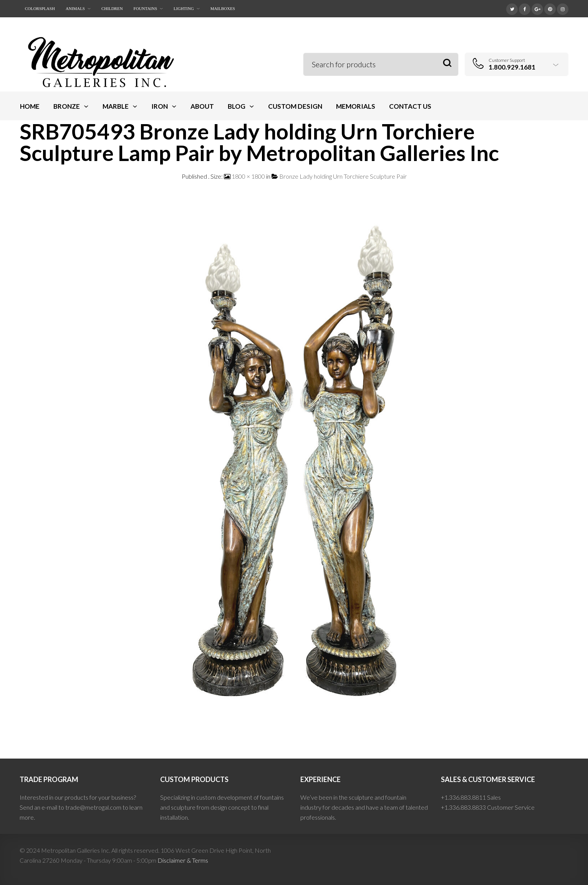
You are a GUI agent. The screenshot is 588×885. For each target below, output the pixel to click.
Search (447, 63)
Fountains (145, 8)
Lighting (184, 8)
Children (112, 8)
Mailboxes (223, 8)
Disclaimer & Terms (183, 860)
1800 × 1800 (248, 176)
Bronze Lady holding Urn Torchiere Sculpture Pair (343, 176)
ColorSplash (40, 8)
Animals (75, 8)
